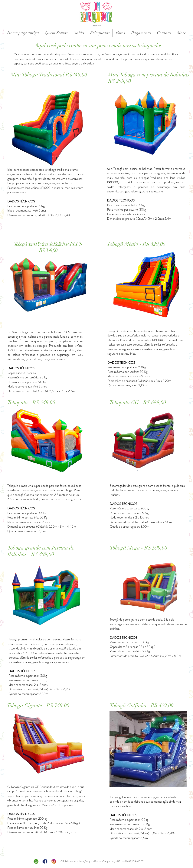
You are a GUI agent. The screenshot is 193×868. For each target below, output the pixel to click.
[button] (100, 33)
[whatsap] (36, 861)
